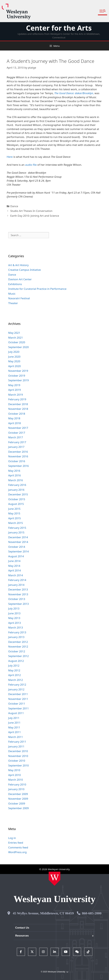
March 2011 (16, 737)
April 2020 (15, 366)
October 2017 (17, 433)
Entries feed (16, 843)
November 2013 (18, 594)
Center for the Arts (59, 28)
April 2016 (15, 475)
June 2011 (14, 723)
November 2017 (18, 428)
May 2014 (14, 566)
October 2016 (17, 461)
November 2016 (18, 456)
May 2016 (14, 471)
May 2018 (14, 418)
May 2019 (14, 385)
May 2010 (14, 770)
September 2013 (18, 604)
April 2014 (15, 570)
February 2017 (17, 442)
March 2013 (16, 627)
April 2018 (15, 423)
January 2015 (16, 532)
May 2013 (14, 618)
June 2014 (14, 561)
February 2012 (17, 685)
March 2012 (16, 680)
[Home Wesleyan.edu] (54, 879)
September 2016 (18, 466)
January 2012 (16, 689)
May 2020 (14, 361)
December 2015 (18, 494)
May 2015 (14, 513)
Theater (13, 303)
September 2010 (18, 765)
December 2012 (18, 642)
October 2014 (17, 547)
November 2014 (18, 542)
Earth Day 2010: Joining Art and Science (35, 216)
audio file (31, 165)
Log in (12, 838)
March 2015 (16, 523)
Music (12, 294)
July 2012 (14, 666)
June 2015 (14, 509)
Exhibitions (15, 284)
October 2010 (17, 761)
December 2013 (18, 589)
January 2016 (16, 490)
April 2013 (15, 623)
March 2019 (16, 395)
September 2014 (18, 551)
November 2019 (18, 371)
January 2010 (16, 789)
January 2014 (16, 585)
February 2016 (17, 485)
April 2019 (15, 390)
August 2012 (16, 661)
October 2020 (17, 342)
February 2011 (17, 742)
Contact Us (22, 928)
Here (10, 157)
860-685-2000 (92, 913)
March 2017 (16, 437)
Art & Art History (18, 265)
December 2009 (18, 794)
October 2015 (17, 499)
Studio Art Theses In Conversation (31, 211)
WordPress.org (17, 852)
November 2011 (18, 699)
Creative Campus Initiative (25, 270)
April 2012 (15, 675)
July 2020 (14, 352)
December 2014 (18, 537)
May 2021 (14, 333)
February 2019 (17, 399)
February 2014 (17, 580)
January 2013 (16, 637)
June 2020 (14, 357)
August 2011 (16, 713)
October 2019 (17, 376)
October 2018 (17, 414)
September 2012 (18, 656)
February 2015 (17, 528)
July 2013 (14, 608)
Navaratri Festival (19, 298)
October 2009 (17, 803)
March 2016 (16, 480)
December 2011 (18, 694)
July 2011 (14, 718)
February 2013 (17, 632)
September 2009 (18, 808)
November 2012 (18, 647)
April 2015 (15, 518)
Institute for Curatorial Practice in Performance (37, 289)
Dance (14, 206)
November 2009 (18, 799)
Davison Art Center (20, 279)
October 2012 (17, 651)
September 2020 (18, 347)
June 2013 (14, 613)
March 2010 (16, 780)
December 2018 (18, 404)
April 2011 (15, 732)
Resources (22, 936)
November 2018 (18, 409)
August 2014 (16, 556)
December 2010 (18, 751)
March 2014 (16, 575)
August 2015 (16, 504)
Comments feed (18, 847)
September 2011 (18, 708)
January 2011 (16, 746)
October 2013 (17, 599)
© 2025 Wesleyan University (54, 972)
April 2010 (15, 775)
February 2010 (17, 784)
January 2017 (16, 447)
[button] (103, 11)
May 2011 (14, 727)
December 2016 (18, 452)
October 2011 (17, 704)
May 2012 (14, 670)
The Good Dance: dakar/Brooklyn (74, 93)
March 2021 (16, 338)
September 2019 (18, 380)
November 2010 (18, 756)
